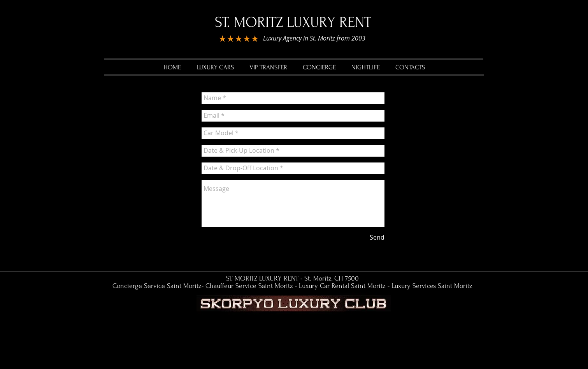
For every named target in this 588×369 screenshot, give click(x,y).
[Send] (377, 238)
